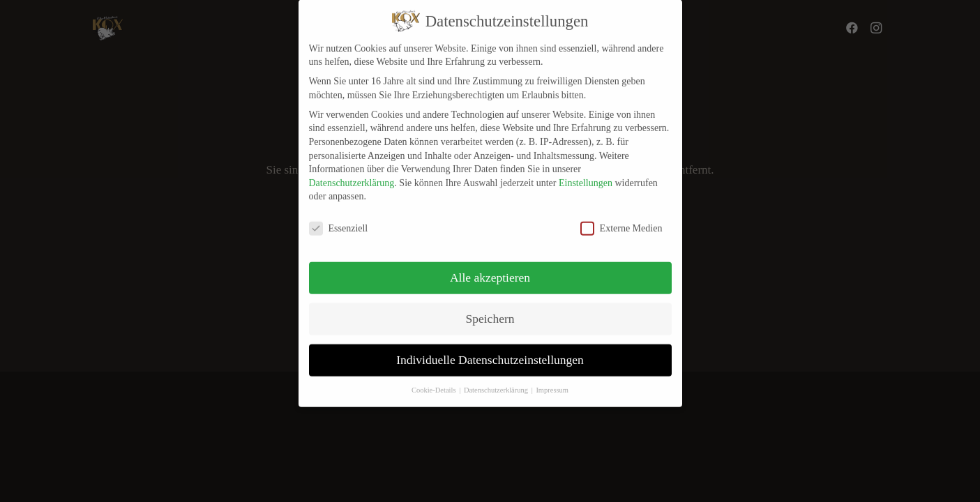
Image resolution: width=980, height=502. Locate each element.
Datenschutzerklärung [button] (497, 383)
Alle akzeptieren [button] (490, 271)
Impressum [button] (552, 383)
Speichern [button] (490, 312)
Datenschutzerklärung (352, 176)
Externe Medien (621, 221)
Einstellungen (586, 176)
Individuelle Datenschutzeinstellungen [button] (490, 353)
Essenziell (339, 221)
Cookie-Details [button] (435, 383)
